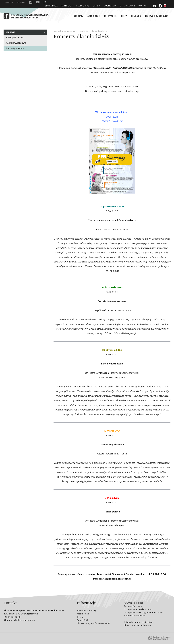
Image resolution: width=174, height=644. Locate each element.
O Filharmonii (127, 6)
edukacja (136, 16)
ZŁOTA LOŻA (51, 6)
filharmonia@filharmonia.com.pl (19, 620)
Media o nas (83, 6)
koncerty (78, 16)
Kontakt (143, 6)
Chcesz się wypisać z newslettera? (94, 623)
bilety (124, 16)
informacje (110, 16)
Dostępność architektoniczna (138, 609)
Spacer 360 (83, 620)
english (15, 2)
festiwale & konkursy (157, 16)
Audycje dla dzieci (15, 38)
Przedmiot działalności (135, 616)
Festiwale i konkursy (87, 610)
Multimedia (110, 6)
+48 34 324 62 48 (12, 617)
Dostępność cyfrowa (134, 606)
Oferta (97, 6)
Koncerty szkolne (15, 48)
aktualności (94, 16)
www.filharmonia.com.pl (65, 31)
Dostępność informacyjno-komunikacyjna (144, 612)
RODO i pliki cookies (133, 603)
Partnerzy (67, 6)
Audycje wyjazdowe (16, 43)
